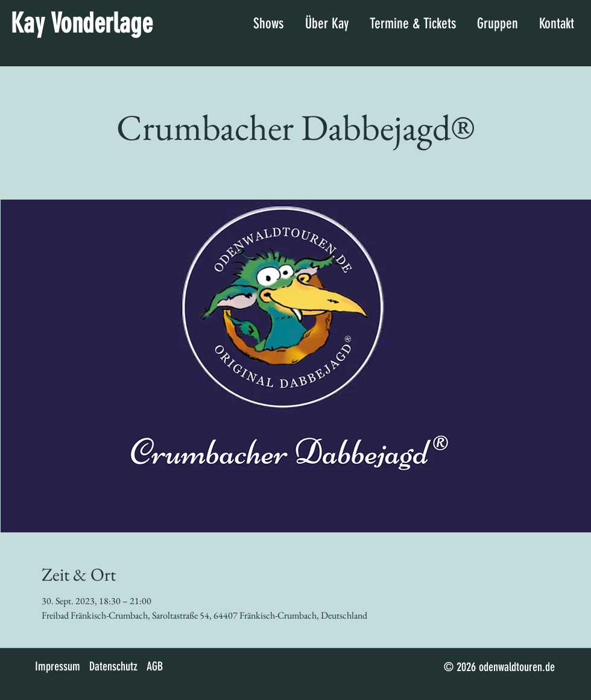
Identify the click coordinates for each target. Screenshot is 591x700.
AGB (155, 666)
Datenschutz (113, 666)
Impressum (58, 666)
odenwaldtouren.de (517, 667)
